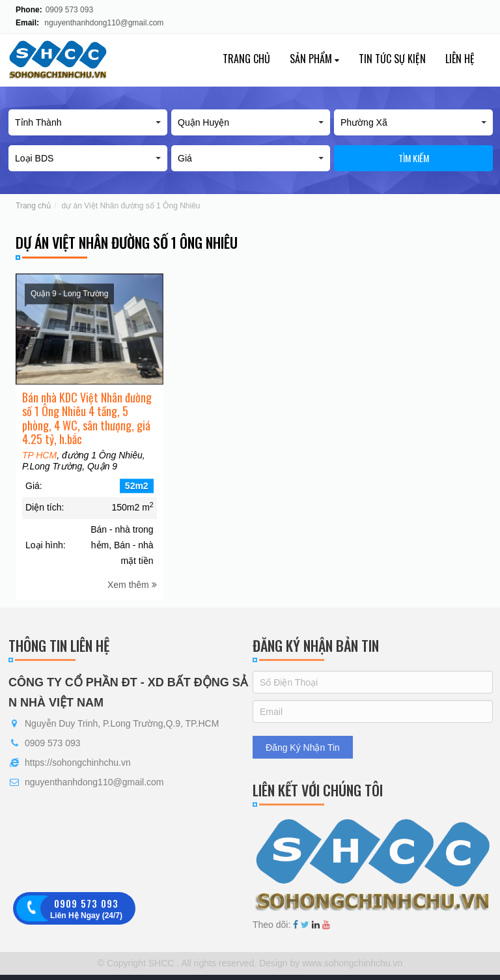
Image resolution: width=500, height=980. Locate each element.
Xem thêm (132, 601)
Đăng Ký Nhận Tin (303, 748)
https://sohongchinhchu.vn (78, 763)
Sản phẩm (314, 59)
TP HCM (39, 471)
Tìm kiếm (414, 158)
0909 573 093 (69, 10)
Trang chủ (246, 59)
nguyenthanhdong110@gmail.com (104, 23)
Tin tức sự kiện (392, 59)
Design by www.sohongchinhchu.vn (329, 963)
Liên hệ (460, 59)
